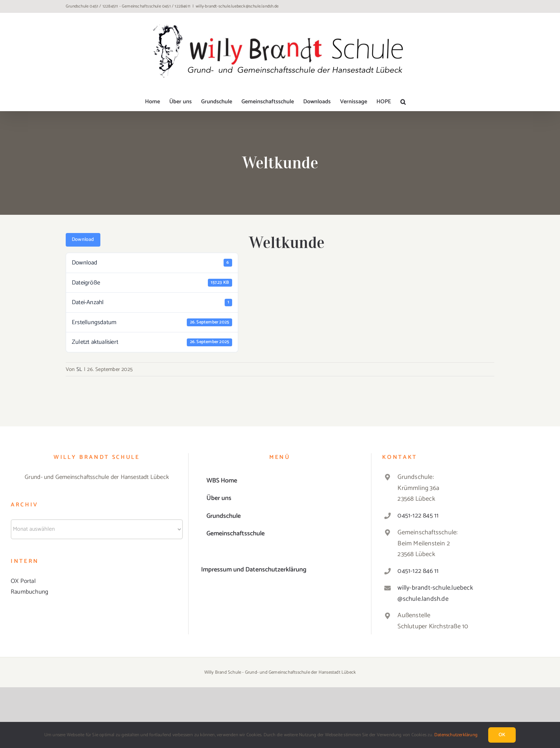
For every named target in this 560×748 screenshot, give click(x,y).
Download (83, 240)
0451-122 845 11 (418, 516)
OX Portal (23, 581)
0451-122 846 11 (418, 571)
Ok (502, 735)
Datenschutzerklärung (456, 735)
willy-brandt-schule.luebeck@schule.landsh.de (237, 6)
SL (79, 369)
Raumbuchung (29, 592)
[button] (403, 102)
